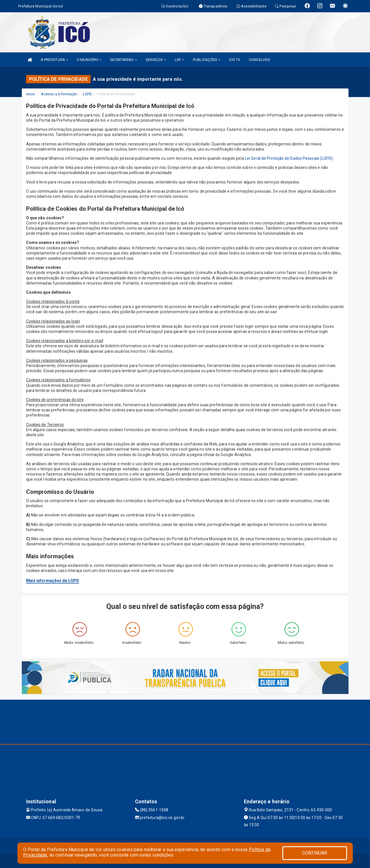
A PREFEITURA (54, 60)
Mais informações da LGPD (53, 581)
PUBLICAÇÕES (207, 60)
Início (31, 94)
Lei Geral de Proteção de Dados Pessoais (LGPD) (289, 158)
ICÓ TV (235, 60)
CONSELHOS (260, 60)
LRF (180, 60)
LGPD (87, 94)
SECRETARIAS (123, 60)
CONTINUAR (315, 853)
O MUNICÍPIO (89, 60)
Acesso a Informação (59, 94)
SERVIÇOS (156, 60)
